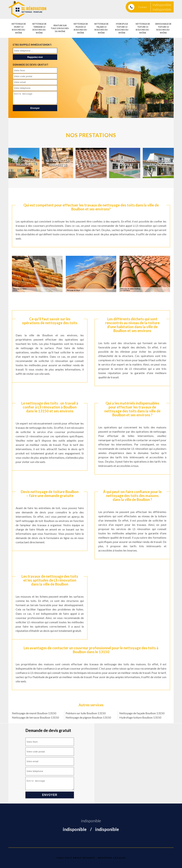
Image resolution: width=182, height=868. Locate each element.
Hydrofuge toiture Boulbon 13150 (140, 717)
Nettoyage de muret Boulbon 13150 (34, 713)
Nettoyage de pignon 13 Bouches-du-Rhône (81, 28)
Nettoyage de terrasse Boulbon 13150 (35, 717)
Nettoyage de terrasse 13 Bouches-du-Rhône (39, 28)
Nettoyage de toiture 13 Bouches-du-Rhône (143, 28)
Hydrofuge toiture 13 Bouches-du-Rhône (122, 28)
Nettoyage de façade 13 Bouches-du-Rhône (101, 28)
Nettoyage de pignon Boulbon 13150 (88, 717)
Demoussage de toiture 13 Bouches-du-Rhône (163, 28)
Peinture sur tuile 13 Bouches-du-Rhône (60, 28)
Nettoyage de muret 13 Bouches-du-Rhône (19, 28)
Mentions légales (112, 858)
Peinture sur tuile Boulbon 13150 (86, 713)
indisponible (162, 5)
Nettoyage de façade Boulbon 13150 (142, 713)
